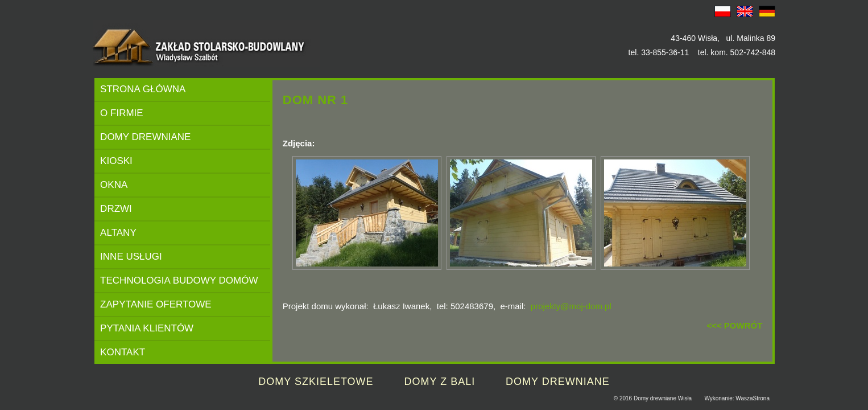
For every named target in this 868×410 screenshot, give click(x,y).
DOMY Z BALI (439, 382)
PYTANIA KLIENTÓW (147, 328)
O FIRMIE (122, 113)
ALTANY (118, 233)
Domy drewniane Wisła (663, 398)
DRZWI (116, 209)
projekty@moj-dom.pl (571, 306)
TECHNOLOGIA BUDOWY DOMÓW (179, 280)
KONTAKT (123, 352)
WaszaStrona (753, 398)
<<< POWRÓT (734, 325)
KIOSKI (116, 161)
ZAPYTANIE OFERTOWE (156, 304)
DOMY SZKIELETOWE (316, 382)
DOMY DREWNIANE (145, 137)
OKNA (114, 185)
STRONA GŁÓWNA (143, 89)
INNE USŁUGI (131, 257)
